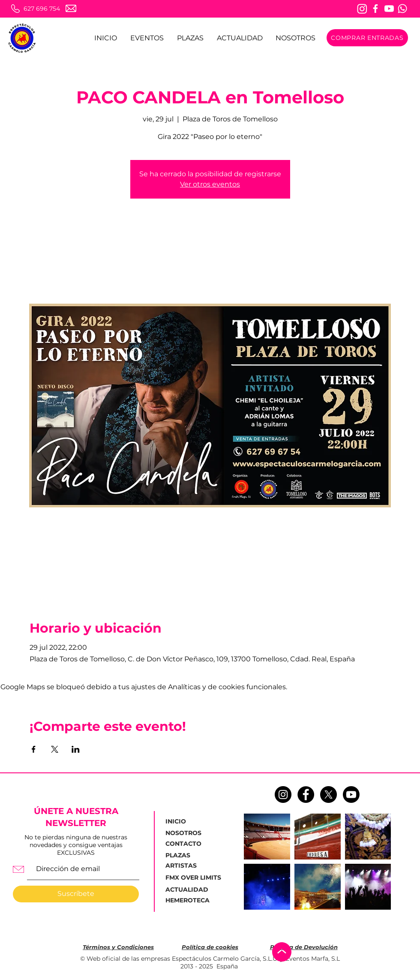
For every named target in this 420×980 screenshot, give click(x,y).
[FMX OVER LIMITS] (193, 878)
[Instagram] (362, 9)
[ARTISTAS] (187, 866)
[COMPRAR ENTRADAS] (367, 38)
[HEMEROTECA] (189, 901)
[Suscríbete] (76, 894)
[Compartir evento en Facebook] (34, 749)
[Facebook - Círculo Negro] (306, 795)
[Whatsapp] (402, 9)
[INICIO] (186, 822)
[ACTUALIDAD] (189, 890)
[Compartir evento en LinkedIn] (76, 749)
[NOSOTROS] (187, 833)
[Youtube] (389, 9)
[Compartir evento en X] (55, 749)
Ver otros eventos (210, 184)
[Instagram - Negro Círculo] (283, 795)
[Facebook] (375, 9)
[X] (328, 795)
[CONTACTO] (187, 844)
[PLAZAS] (180, 855)
